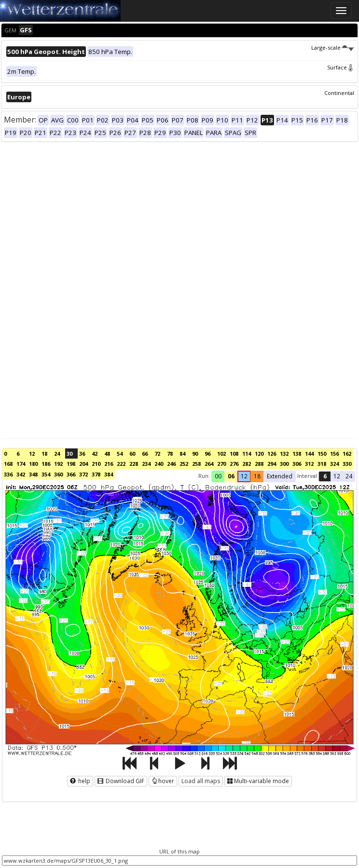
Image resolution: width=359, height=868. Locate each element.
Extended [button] (280, 476)
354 (46, 474)
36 (82, 454)
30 (69, 454)
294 (272, 464)
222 (121, 464)
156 (334, 454)
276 (234, 464)
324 (334, 464)
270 (221, 464)
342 (21, 474)
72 (157, 454)
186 (46, 464)
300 (284, 464)
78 (170, 454)
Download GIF (121, 781)
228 (134, 464)
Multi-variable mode (258, 781)
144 (309, 454)
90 (195, 454)
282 (247, 464)
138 (297, 454)
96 (207, 454)
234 (146, 464)
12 (32, 454)
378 (96, 474)
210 (96, 464)
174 (21, 464)
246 (171, 464)
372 (83, 474)
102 (221, 454)
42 (95, 454)
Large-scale (333, 47)
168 (8, 464)
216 (109, 464)
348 (33, 474)
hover (163, 781)
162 (347, 454)
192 (58, 464)
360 (58, 474)
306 (297, 464)
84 (182, 454)
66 (145, 454)
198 (71, 464)
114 (247, 454)
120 (259, 454)
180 (33, 464)
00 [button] (218, 476)
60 (132, 454)
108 (234, 454)
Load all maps (201, 781)
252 (184, 464)
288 (259, 464)
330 (347, 464)
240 (159, 464)
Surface (341, 67)
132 (284, 454)
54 (120, 454)
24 (57, 454)
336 (8, 474)
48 (107, 454)
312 (309, 464)
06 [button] (231, 476)
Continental (339, 93)
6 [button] (325, 476)
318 (322, 464)
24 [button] (349, 476)
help (80, 781)
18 (44, 454)
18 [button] (257, 476)
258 (196, 464)
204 (83, 464)
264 (209, 464)
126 (272, 454)
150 (322, 454)
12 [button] (244, 476)
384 (109, 474)
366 (71, 474)
